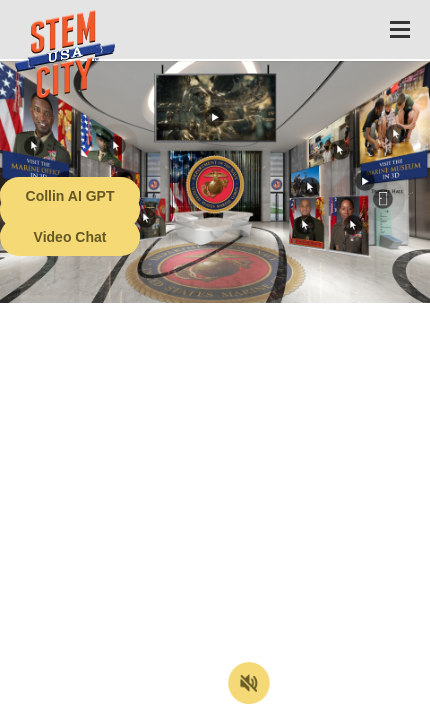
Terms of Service (114, 705)
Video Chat (70, 237)
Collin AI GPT (70, 196)
